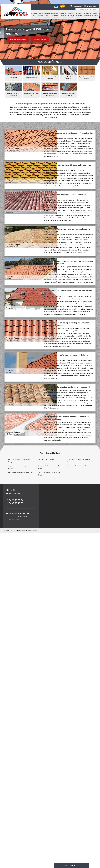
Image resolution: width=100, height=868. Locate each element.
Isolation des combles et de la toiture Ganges (79, 461)
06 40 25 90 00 (90, 6)
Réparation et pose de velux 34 (79, 15)
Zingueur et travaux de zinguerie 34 (95, 17)
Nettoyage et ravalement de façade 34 (55, 15)
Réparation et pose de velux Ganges (79, 466)
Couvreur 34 (34, 14)
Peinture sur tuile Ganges (46, 459)
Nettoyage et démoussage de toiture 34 (87, 15)
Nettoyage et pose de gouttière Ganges (21, 472)
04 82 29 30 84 (76, 6)
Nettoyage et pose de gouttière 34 (71, 16)
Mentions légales (32, 531)
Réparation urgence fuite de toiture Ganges (49, 474)
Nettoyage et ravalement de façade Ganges (19, 461)
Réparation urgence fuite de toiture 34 (63, 16)
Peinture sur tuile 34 (40, 15)
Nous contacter (40, 39)
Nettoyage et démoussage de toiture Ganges (49, 467)
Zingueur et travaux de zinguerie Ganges (19, 467)
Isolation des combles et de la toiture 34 (47, 17)
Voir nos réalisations (18, 39)
